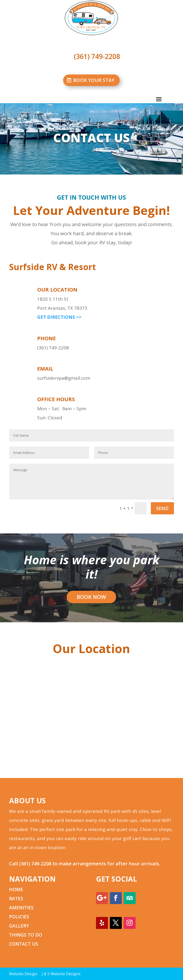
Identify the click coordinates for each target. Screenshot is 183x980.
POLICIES (19, 917)
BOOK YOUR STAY (94, 80)
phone (46, 338)
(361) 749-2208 (35, 864)
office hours (56, 399)
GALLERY (19, 926)
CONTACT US (24, 944)
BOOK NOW (91, 597)
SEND (162, 508)
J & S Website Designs (61, 974)
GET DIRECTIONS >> (59, 317)
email (45, 368)
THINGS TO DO (26, 935)
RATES (16, 899)
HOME (16, 889)
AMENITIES (21, 908)
